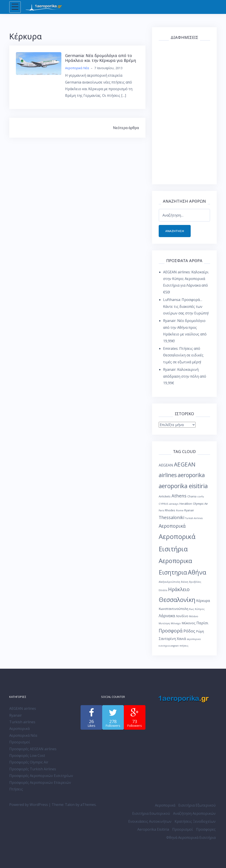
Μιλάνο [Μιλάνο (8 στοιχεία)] (194, 616)
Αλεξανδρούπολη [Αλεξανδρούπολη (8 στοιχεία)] (169, 582)
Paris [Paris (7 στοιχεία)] (161, 510)
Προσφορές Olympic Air (29, 762)
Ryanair (16, 715)
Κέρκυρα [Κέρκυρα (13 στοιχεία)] (203, 601)
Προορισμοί (20, 742)
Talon (70, 805)
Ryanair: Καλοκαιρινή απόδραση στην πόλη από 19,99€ (185, 376)
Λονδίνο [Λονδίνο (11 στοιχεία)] (182, 616)
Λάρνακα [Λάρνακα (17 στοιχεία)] (167, 616)
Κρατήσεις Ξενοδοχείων (195, 821)
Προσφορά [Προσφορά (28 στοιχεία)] (171, 631)
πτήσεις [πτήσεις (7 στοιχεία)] (184, 646)
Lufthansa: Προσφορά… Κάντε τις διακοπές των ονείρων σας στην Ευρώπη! (186, 306)
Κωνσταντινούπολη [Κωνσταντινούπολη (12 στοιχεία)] (173, 609)
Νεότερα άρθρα (126, 128)
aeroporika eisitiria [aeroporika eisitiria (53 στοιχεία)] (183, 486)
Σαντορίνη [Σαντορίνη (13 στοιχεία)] (167, 639)
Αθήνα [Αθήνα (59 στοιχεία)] (197, 572)
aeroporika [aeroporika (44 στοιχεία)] (191, 475)
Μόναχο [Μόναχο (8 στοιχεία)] (176, 623)
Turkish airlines (22, 722)
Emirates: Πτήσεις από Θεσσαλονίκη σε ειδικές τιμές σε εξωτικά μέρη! (183, 355)
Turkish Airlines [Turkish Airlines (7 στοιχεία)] (194, 518)
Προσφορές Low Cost (27, 756)
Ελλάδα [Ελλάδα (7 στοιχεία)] (163, 590)
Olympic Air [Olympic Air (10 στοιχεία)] (200, 504)
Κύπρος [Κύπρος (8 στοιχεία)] (200, 609)
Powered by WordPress (29, 805)
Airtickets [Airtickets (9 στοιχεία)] (165, 496)
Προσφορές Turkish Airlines (33, 769)
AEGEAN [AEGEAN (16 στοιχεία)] (166, 465)
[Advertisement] (184, 111)
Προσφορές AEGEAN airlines (33, 749)
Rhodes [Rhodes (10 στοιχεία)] (170, 510)
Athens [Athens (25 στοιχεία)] (179, 496)
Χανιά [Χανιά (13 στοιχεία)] (181, 639)
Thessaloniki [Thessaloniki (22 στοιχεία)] (171, 517)
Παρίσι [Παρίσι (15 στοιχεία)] (202, 623)
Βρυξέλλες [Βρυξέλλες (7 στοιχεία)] (195, 582)
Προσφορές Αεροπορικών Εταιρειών (40, 782)
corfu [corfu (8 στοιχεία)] (201, 496)
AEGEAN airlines (23, 708)
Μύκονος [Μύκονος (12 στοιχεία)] (189, 623)
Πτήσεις (16, 789)
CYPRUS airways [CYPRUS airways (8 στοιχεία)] (169, 504)
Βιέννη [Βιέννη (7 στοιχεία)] (185, 582)
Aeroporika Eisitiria (153, 830)
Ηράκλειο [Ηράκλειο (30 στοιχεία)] (179, 589)
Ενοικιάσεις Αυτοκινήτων (150, 821)
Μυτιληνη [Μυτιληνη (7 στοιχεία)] (164, 623)
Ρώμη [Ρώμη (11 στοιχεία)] (200, 631)
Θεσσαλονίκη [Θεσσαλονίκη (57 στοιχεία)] (177, 600)
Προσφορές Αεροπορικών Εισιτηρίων (41, 776)
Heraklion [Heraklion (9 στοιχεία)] (186, 504)
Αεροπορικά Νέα (77, 68)
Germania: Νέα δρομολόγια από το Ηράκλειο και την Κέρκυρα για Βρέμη (101, 58)
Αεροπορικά (19, 729)
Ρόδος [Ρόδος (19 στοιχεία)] (189, 631)
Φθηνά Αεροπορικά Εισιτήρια (191, 838)
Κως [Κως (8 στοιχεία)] (192, 609)
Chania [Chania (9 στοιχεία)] (192, 496)
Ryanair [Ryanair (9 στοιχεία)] (189, 510)
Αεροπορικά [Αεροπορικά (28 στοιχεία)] (172, 526)
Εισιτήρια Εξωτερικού (197, 805)
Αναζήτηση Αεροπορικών (194, 813)
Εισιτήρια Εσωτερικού (151, 813)
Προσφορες (206, 830)
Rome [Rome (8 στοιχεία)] (180, 510)
